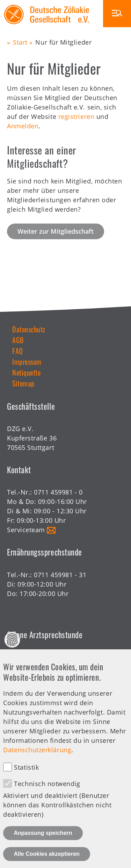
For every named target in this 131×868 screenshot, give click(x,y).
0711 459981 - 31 (60, 575)
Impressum (27, 362)
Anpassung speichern (43, 845)
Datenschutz (29, 329)
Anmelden (23, 126)
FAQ (18, 351)
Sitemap (23, 383)
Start (20, 42)
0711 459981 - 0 (58, 492)
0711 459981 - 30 (60, 657)
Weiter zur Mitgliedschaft (56, 231)
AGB (18, 340)
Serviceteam (26, 530)
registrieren (76, 116)
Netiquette (26, 372)
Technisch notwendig (47, 796)
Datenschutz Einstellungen (12, 652)
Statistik (26, 779)
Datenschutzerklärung (37, 762)
